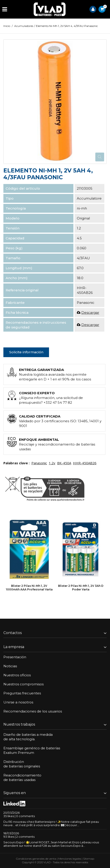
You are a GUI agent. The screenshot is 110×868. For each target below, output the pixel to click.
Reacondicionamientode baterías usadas (22, 777)
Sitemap (89, 859)
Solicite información (26, 352)
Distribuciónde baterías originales (22, 764)
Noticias (10, 666)
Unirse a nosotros (18, 702)
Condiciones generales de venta (36, 859)
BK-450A (64, 463)
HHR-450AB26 (85, 463)
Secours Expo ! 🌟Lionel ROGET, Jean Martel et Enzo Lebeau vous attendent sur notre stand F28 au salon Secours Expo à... (51, 844)
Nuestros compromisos (23, 684)
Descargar (90, 313)
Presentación (15, 657)
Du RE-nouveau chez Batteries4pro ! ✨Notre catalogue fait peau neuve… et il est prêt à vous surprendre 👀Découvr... (51, 823)
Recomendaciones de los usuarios (33, 711)
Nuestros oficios (17, 675)
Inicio (7, 26)
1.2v (52, 463)
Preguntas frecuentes (22, 693)
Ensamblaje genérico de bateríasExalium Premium (32, 750)
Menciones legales (70, 859)
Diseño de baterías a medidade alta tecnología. (28, 737)
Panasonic (39, 463)
